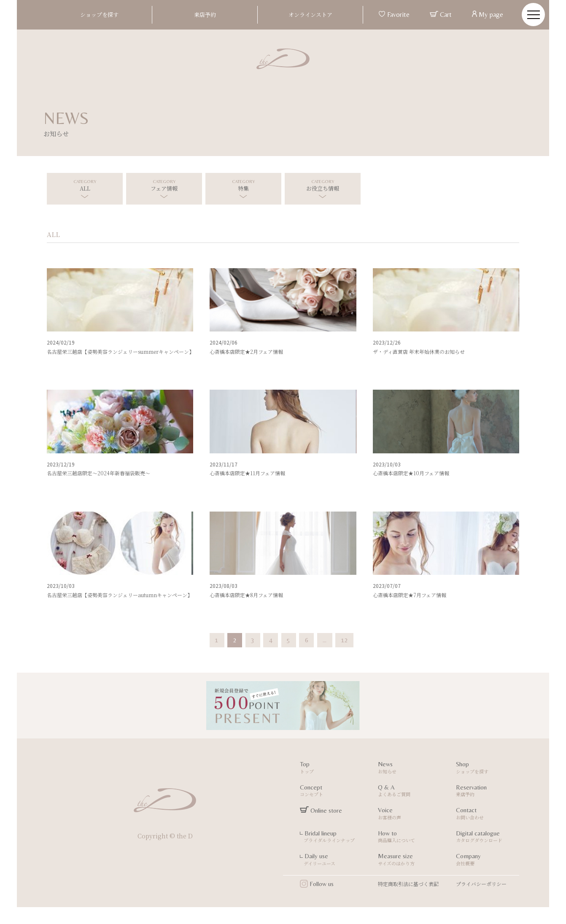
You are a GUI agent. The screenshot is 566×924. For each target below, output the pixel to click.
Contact (489, 815)
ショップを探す (99, 15)
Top (333, 769)
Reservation (489, 792)
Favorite (394, 15)
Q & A (411, 792)
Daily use (333, 861)
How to (411, 838)
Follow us (317, 884)
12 (345, 640)
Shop (489, 769)
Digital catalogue (489, 838)
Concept (333, 792)
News (411, 769)
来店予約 (205, 15)
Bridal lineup (333, 838)
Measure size (411, 861)
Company (489, 861)
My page (488, 15)
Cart (441, 15)
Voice (411, 815)
